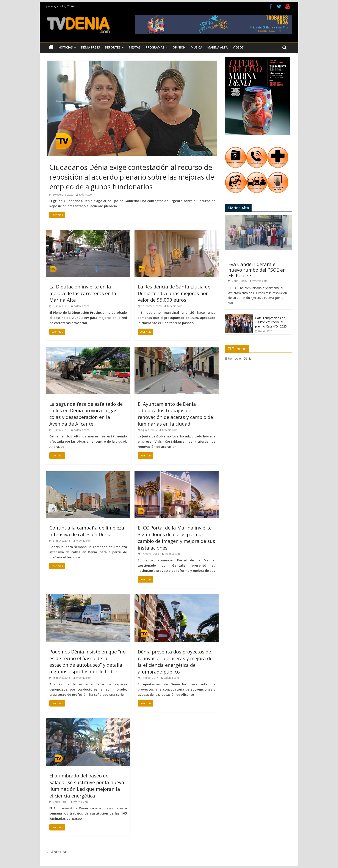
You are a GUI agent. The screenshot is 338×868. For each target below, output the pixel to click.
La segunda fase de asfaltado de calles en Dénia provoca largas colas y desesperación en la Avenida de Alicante (86, 414)
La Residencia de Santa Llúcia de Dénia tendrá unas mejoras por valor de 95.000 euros (174, 293)
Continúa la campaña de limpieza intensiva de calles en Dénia (87, 531)
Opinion (179, 47)
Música (196, 47)
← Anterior (56, 852)
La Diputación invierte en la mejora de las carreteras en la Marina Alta (83, 293)
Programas (155, 47)
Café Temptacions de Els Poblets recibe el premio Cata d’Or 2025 (271, 322)
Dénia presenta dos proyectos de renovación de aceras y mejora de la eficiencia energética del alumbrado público (175, 661)
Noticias (66, 47)
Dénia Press (90, 47)
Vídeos (238, 47)
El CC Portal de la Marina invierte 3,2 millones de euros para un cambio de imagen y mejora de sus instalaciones (176, 537)
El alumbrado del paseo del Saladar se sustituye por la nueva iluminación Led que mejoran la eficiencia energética (87, 785)
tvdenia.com (87, 195)
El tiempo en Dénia (238, 358)
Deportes (113, 47)
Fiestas (135, 47)
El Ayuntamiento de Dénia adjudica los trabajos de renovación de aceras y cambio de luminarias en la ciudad (175, 414)
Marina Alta (218, 47)
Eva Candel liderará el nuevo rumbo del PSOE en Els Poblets (257, 270)
